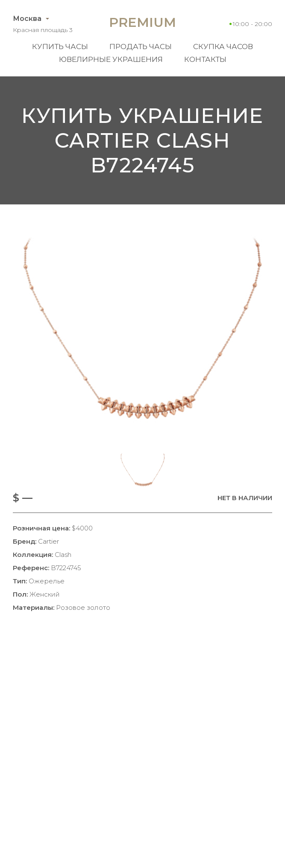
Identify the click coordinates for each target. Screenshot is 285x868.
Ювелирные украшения (111, 59)
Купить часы (60, 47)
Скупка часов (223, 47)
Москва (27, 19)
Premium (142, 22)
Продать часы (141, 47)
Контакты (205, 59)
